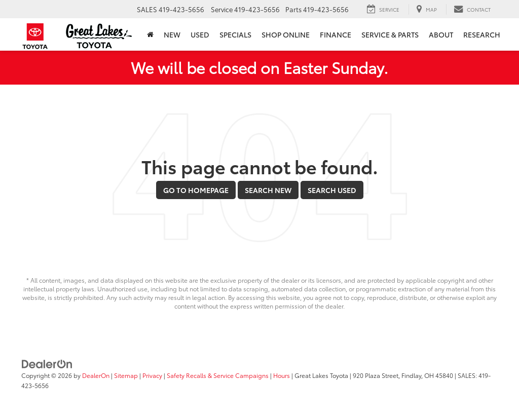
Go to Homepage (196, 190)
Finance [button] (336, 34)
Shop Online (286, 34)
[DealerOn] (47, 363)
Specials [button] (235, 34)
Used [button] (200, 34)
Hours (282, 375)
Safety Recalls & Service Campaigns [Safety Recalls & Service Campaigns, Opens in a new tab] (218, 375)
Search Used (332, 190)
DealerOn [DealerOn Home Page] (96, 375)
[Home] (150, 34)
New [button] (172, 34)
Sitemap (126, 375)
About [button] (441, 34)
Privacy (152, 375)
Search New (268, 190)
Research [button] (482, 34)
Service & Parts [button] (390, 34)
